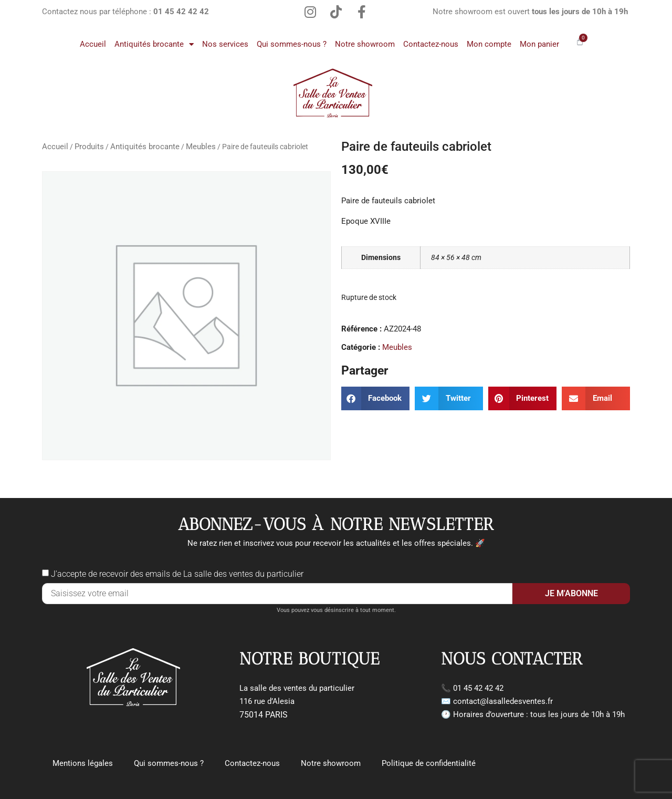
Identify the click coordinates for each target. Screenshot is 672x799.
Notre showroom (365, 44)
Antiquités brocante (154, 44)
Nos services (225, 44)
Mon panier (539, 44)
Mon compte (489, 44)
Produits (89, 147)
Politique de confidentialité (429, 763)
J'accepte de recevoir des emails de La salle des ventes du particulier (177, 574)
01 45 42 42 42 (478, 688)
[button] (375, 398)
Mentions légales (83, 763)
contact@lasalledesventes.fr (503, 701)
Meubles (201, 147)
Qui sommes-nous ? (292, 44)
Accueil (93, 44)
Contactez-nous (431, 44)
